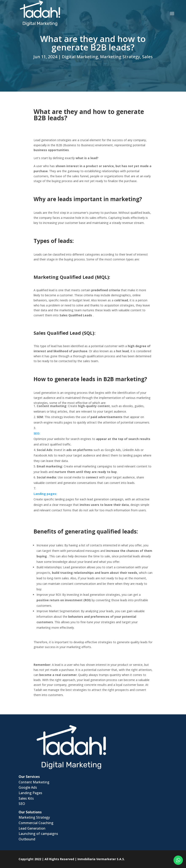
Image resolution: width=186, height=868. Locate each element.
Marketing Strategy (120, 57)
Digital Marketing (80, 57)
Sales (147, 57)
